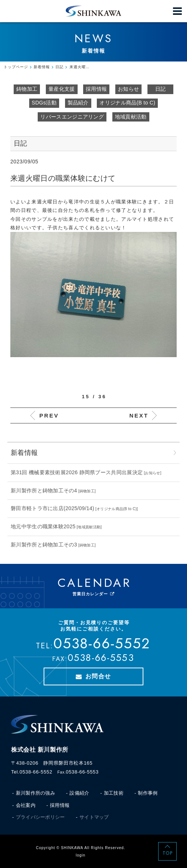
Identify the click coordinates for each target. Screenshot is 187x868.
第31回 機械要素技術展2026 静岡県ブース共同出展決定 (77, 472)
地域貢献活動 (131, 117)
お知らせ (128, 89)
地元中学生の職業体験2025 (43, 526)
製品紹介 (78, 103)
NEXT (139, 415)
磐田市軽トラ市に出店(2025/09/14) (52, 508)
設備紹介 (79, 793)
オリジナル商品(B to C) (127, 103)
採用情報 (96, 89)
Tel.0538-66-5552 (32, 772)
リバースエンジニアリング (72, 117)
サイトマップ (94, 817)
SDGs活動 (44, 103)
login (81, 855)
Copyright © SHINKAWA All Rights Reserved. (81, 848)
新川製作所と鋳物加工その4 (44, 490)
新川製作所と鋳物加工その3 (44, 545)
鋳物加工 (27, 89)
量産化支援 (62, 89)
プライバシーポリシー (40, 817)
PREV (49, 415)
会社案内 (26, 805)
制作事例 (148, 793)
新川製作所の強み (35, 793)
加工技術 (114, 793)
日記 (161, 89)
